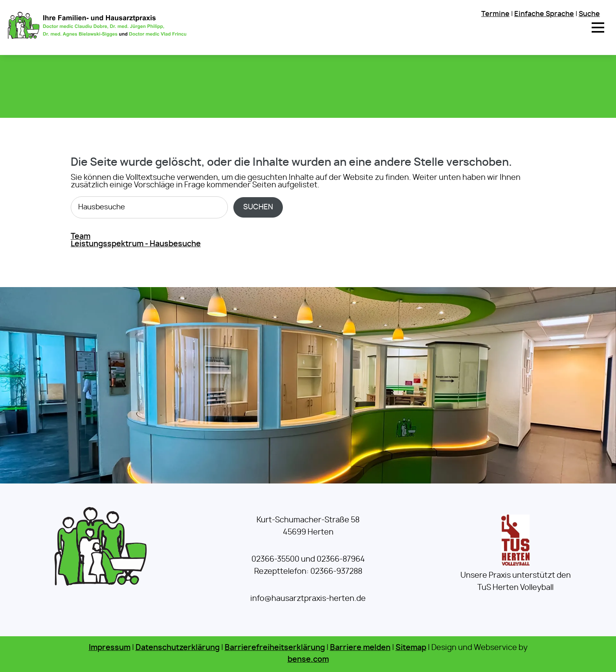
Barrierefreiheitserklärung (275, 648)
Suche (589, 14)
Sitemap (411, 648)
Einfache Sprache (544, 14)
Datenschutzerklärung (178, 648)
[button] (598, 27)
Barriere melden (360, 648)
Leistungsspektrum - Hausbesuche (136, 244)
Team (81, 237)
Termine (495, 14)
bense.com (308, 660)
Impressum (110, 648)
